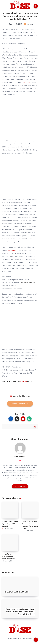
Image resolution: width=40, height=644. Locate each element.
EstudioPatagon (27, 638)
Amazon (24, 381)
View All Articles (20, 486)
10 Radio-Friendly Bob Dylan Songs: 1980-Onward (10, 524)
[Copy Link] (20, 427)
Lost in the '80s (19, 396)
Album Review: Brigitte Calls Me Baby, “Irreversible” (9, 556)
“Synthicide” (27, 82)
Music (28, 396)
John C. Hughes (19, 457)
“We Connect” (12, 250)
